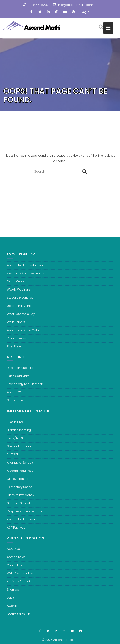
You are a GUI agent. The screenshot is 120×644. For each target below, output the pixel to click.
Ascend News (16, 560)
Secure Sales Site (19, 616)
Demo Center (16, 284)
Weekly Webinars (19, 292)
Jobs (10, 600)
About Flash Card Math (23, 332)
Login (85, 12)
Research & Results (20, 370)
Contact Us (15, 568)
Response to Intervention (24, 514)
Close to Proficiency (21, 497)
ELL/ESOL (13, 457)
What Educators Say (21, 316)
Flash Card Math (18, 378)
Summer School (18, 505)
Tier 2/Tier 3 (15, 440)
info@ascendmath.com (73, 5)
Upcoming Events (19, 308)
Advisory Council (19, 584)
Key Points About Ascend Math (28, 276)
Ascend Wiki (15, 394)
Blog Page (14, 349)
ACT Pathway (16, 530)
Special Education (20, 449)
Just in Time (15, 424)
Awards (12, 608)
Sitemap (13, 592)
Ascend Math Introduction (25, 267)
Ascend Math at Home (22, 522)
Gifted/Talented (18, 481)
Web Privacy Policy (20, 576)
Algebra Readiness (20, 473)
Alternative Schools (20, 465)
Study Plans (15, 403)
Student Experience (20, 300)
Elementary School (20, 489)
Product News (16, 341)
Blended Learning (19, 432)
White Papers (16, 324)
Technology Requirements (25, 386)
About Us (13, 551)
